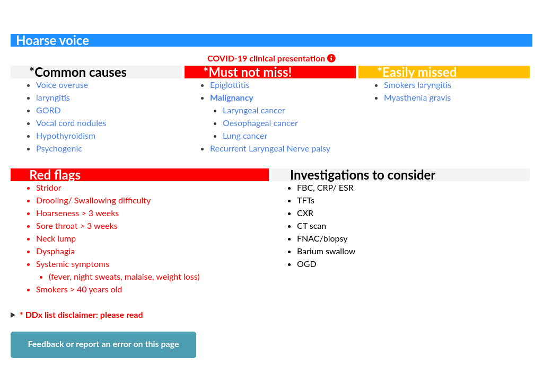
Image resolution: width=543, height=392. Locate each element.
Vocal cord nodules (71, 123)
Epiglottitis (230, 84)
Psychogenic (59, 148)
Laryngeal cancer (254, 110)
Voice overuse (62, 84)
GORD (49, 110)
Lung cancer (245, 135)
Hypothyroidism (66, 135)
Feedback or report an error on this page (103, 344)
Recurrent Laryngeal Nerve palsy (270, 148)
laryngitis (53, 97)
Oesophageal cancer (260, 123)
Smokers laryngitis (418, 84)
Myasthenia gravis (417, 97)
